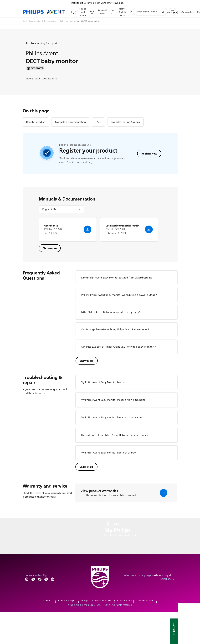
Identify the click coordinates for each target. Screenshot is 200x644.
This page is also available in (85, 3)
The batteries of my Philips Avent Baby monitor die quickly (114, 467)
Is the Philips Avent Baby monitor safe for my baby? (110, 344)
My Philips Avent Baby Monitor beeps (102, 414)
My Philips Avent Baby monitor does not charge (108, 484)
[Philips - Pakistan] (26, 21)
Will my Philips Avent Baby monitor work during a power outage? (119, 327)
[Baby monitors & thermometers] (44, 21)
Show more (50, 280)
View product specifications (41, 94)
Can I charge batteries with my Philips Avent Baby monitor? (115, 361)
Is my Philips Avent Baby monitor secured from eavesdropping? (117, 309)
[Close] (197, 3)
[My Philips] (172, 12)
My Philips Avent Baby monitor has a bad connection (111, 449)
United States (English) (113, 3)
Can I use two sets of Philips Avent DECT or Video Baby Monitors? (118, 378)
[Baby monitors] (68, 21)
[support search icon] (163, 12)
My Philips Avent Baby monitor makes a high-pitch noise (113, 432)
